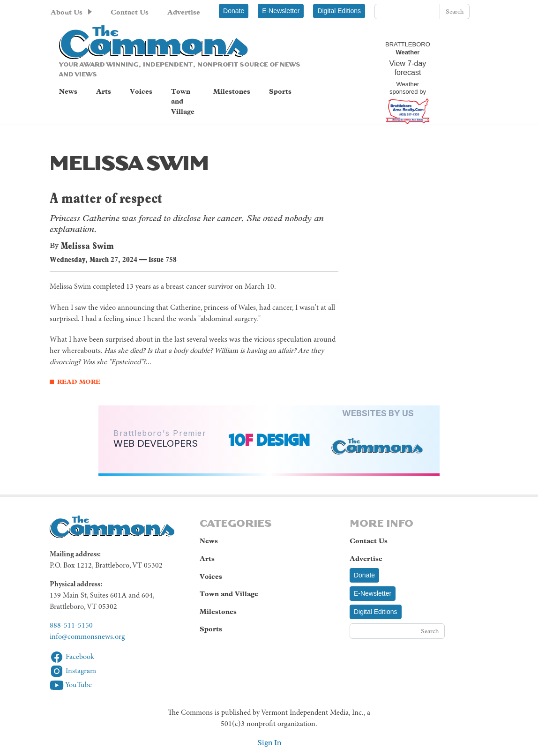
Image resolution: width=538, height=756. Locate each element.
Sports (280, 91)
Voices (141, 91)
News (68, 91)
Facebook (72, 657)
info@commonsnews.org (87, 637)
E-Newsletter (281, 11)
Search (455, 11)
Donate (234, 11)
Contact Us (130, 12)
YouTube (71, 685)
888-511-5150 (71, 626)
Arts (104, 91)
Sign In (269, 743)
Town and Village (183, 101)
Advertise (184, 12)
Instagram (73, 671)
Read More (79, 382)
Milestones (232, 91)
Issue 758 (163, 259)
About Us (67, 12)
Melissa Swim (87, 246)
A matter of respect (106, 198)
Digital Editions (339, 11)
